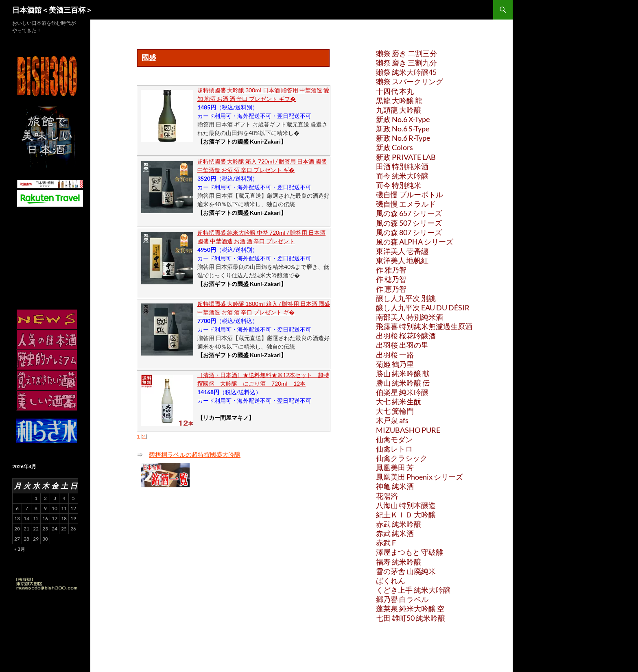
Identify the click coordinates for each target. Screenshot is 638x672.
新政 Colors (394, 147)
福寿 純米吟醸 (399, 562)
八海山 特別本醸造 (406, 505)
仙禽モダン (394, 439)
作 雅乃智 (391, 270)
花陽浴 (387, 496)
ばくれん (391, 580)
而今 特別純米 (399, 185)
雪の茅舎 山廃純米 (406, 571)
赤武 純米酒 (395, 533)
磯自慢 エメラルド (406, 204)
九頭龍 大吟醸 (399, 110)
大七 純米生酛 (399, 401)
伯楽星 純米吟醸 (402, 392)
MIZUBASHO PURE (408, 430)
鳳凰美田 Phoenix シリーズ (420, 477)
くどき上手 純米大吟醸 (413, 590)
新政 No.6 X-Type (403, 119)
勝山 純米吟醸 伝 (403, 383)
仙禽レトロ (394, 449)
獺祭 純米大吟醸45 (406, 72)
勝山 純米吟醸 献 (403, 373)
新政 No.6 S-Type (403, 129)
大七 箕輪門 (395, 411)
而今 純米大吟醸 (402, 176)
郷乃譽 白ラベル (402, 599)
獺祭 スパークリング (410, 81)
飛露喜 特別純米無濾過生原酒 (424, 326)
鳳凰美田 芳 (395, 467)
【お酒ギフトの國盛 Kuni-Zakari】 (242, 141)
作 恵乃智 (391, 289)
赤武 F (386, 543)
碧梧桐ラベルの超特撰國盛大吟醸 (195, 454)
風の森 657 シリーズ (409, 213)
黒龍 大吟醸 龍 (399, 100)
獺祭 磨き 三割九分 (406, 63)
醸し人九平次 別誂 (406, 298)
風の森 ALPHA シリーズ (415, 242)
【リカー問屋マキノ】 (226, 418)
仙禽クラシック (402, 458)
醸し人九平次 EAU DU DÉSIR (423, 308)
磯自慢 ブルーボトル (410, 194)
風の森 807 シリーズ (409, 232)
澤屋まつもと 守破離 (410, 552)
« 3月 (20, 549)
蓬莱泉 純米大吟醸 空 (410, 609)
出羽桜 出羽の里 (402, 345)
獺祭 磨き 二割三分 (406, 53)
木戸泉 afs (392, 420)
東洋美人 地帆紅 (402, 260)
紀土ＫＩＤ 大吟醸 (406, 515)
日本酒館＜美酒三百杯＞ (52, 10)
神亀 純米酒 (395, 486)
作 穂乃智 (391, 279)
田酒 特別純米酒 (402, 166)
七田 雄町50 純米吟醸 (411, 618)
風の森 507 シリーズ (409, 223)
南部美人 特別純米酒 (410, 317)
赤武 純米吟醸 (399, 524)
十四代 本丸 (395, 91)
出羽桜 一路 (395, 355)
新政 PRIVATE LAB (406, 157)
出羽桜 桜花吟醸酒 (406, 336)
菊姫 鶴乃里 (395, 364)
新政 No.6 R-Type (403, 138)
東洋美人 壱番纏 (402, 251)
